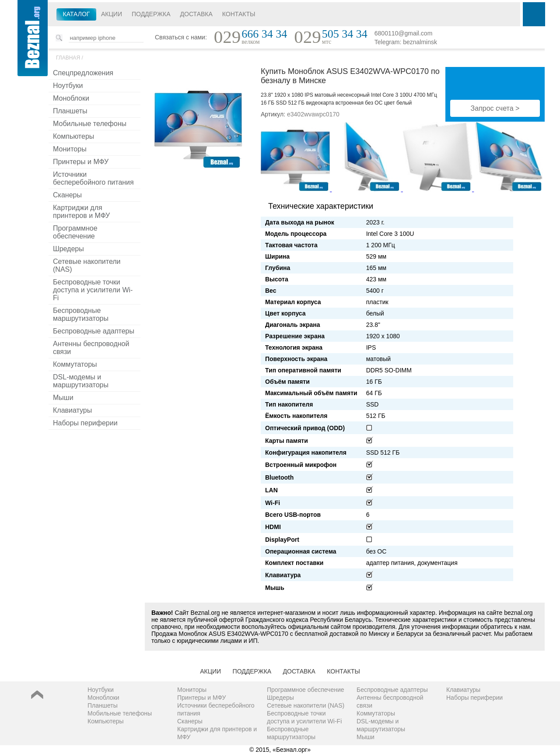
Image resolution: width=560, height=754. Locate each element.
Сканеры (67, 195)
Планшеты (70, 111)
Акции (112, 14)
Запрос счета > (495, 108)
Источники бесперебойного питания (93, 178)
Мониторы (70, 149)
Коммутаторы (75, 364)
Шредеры (68, 249)
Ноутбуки (68, 86)
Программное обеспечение (75, 232)
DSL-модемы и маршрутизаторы (81, 381)
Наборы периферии (85, 423)
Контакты (239, 14)
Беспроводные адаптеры (94, 331)
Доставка (196, 14)
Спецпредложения (83, 73)
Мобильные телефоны (90, 124)
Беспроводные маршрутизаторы (81, 314)
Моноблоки (71, 98)
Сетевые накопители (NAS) (87, 265)
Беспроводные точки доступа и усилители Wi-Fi (93, 290)
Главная (68, 58)
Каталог (77, 14)
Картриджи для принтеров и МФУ (81, 212)
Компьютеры (73, 136)
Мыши (63, 398)
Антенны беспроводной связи (91, 348)
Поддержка (151, 14)
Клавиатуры (72, 410)
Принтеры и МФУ (81, 162)
